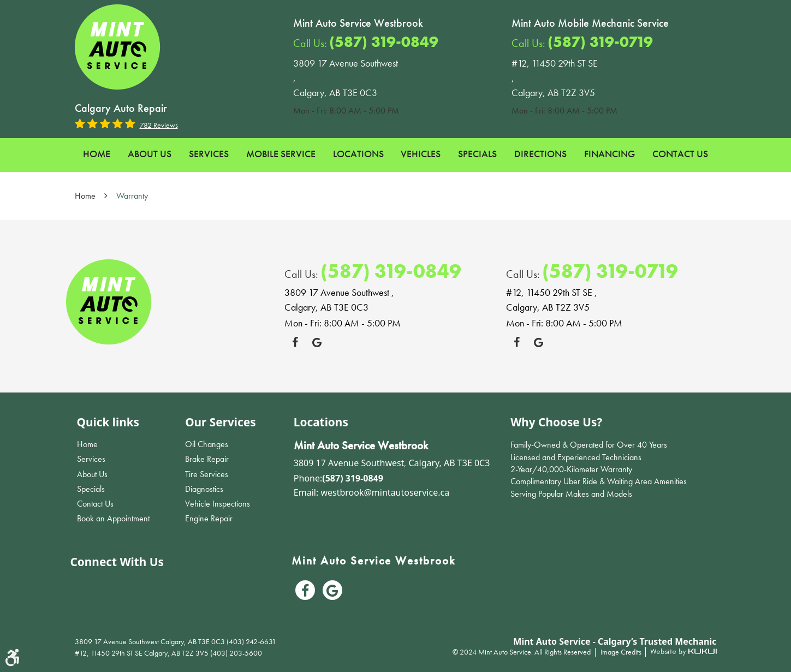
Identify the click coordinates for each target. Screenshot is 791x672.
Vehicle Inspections (218, 504)
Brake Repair (207, 459)
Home (97, 154)
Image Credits (622, 652)
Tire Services (207, 474)
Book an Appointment (113, 518)
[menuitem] (97, 154)
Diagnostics (204, 489)
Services (209, 154)
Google (317, 342)
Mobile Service (281, 154)
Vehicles (421, 154)
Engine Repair (209, 518)
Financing (609, 154)
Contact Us (680, 154)
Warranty (132, 196)
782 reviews (159, 125)
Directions (540, 154)
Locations (358, 154)
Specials (477, 154)
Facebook (295, 342)
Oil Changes (207, 444)
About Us (150, 154)
